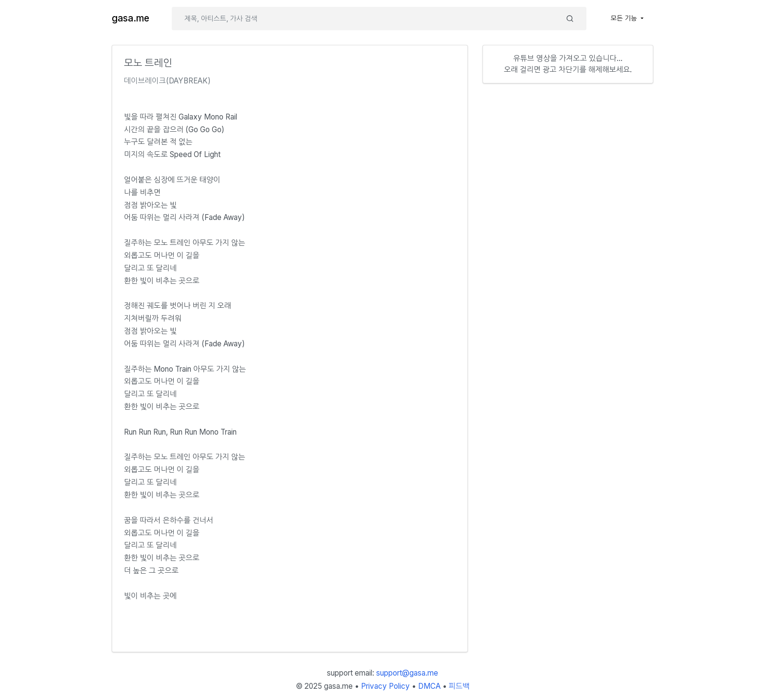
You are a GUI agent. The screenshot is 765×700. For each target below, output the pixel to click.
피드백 (459, 686)
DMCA (429, 686)
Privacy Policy (385, 686)
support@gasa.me (407, 673)
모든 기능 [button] (625, 18)
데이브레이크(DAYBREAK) (167, 81)
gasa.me (131, 18)
